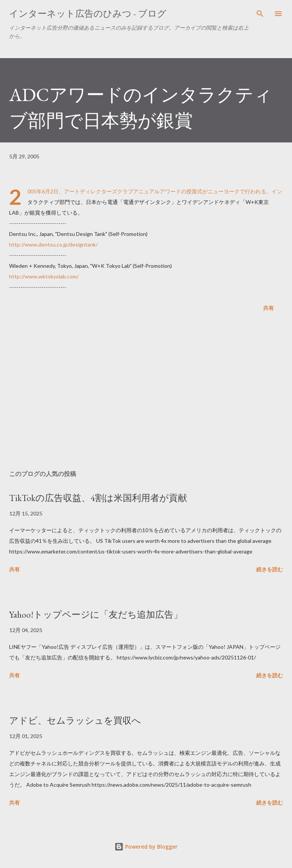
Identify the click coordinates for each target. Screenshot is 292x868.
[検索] (260, 14)
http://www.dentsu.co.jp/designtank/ (53, 244)
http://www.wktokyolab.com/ (44, 276)
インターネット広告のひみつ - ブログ (88, 13)
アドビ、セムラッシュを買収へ (75, 720)
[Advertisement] (146, 392)
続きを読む (270, 569)
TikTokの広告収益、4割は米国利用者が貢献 (98, 498)
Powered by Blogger (146, 847)
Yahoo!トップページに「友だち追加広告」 (96, 614)
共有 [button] (268, 308)
